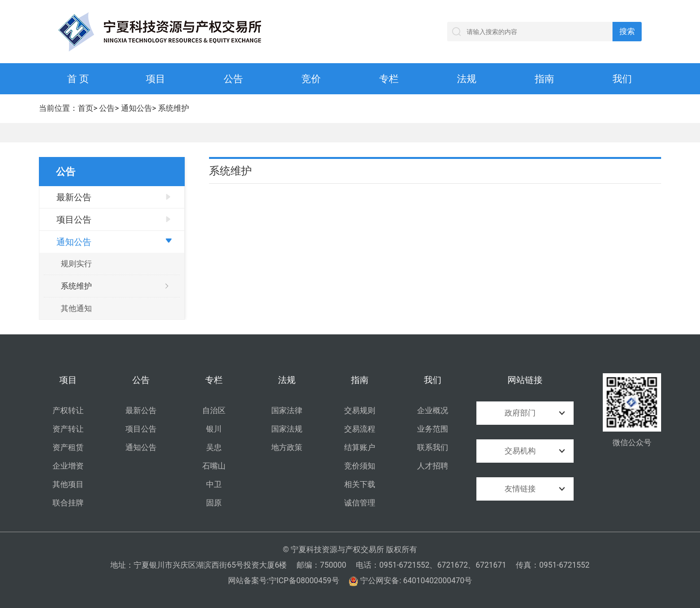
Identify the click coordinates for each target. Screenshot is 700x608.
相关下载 (360, 484)
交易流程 (360, 429)
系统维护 (174, 108)
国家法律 (287, 410)
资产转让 (68, 429)
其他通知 (76, 308)
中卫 (214, 484)
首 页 (78, 79)
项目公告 (74, 219)
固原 (214, 503)
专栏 (389, 79)
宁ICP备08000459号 (304, 581)
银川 (214, 429)
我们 (622, 79)
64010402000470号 (437, 581)
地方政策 (287, 447)
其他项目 (68, 484)
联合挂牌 (68, 503)
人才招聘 (433, 466)
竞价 (311, 79)
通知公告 (137, 108)
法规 (467, 79)
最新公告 (74, 197)
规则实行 (76, 264)
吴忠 (214, 447)
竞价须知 (360, 466)
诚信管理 (360, 503)
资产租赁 (68, 447)
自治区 (214, 410)
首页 (86, 108)
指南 (544, 79)
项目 (156, 79)
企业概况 (433, 410)
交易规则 (360, 410)
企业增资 (68, 466)
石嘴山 (214, 466)
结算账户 (360, 447)
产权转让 (68, 410)
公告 (233, 79)
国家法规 (287, 429)
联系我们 (433, 447)
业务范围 (433, 429)
